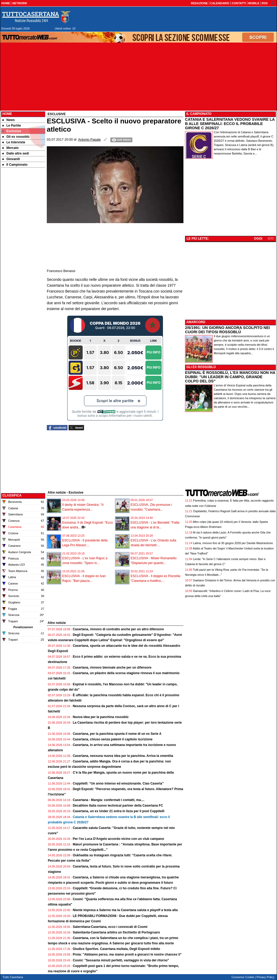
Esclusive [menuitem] (12, 131)
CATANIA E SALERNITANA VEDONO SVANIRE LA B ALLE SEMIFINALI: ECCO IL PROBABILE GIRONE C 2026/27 (230, 124)
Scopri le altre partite (115, 401)
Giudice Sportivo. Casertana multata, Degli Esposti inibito (117, 949)
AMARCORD (196, 322)
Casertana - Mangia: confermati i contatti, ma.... (109, 800)
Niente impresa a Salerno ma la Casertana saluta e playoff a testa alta (125, 910)
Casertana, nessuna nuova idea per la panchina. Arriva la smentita (123, 756)
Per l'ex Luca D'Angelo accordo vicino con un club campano (119, 839)
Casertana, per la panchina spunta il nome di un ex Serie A (117, 734)
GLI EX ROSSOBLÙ (201, 367)
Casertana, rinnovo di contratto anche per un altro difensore (118, 629)
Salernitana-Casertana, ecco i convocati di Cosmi (110, 927)
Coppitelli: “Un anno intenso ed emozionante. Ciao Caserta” (118, 783)
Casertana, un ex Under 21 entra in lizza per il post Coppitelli (119, 811)
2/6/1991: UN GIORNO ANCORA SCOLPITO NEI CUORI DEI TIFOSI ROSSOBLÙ (227, 330)
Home (7, 114)
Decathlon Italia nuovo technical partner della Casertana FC (118, 806)
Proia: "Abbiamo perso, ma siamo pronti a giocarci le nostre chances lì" (127, 954)
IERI (271, 239)
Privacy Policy (265, 977)
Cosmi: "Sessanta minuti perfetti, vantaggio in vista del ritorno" (121, 960)
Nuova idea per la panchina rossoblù (101, 717)
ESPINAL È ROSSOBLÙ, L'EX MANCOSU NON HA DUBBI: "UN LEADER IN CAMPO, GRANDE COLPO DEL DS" (230, 377)
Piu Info (154, 352)
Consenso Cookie (243, 977)
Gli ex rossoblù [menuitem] (16, 137)
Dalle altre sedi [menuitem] (16, 153)
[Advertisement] (23, 252)
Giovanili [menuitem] (11, 159)
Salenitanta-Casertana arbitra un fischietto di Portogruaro (116, 932)
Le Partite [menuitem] (12, 126)
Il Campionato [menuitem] (15, 165)
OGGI (258, 239)
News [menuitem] (9, 120)
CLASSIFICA (12, 495)
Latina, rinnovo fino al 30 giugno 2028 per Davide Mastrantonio (233, 543)
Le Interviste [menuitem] (14, 142)
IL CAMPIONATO (199, 114)
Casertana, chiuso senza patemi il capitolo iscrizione (113, 739)
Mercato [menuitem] (11, 148)
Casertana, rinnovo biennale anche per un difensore (112, 668)
